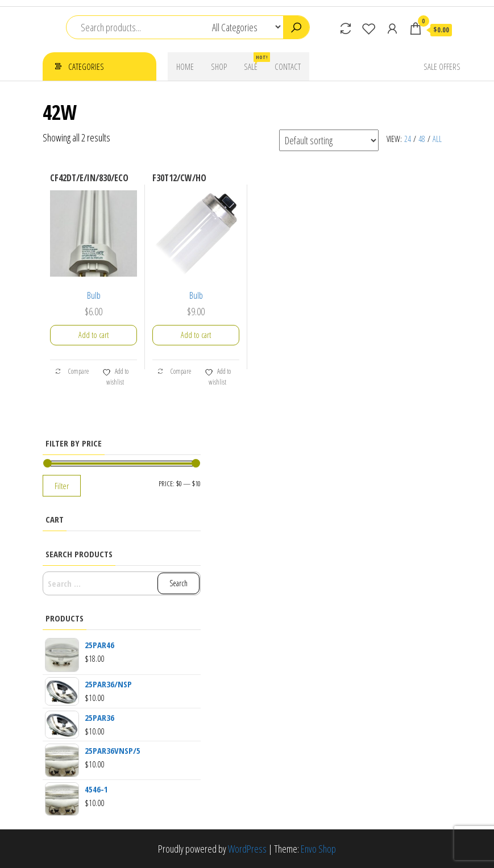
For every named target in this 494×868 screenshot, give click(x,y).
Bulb (94, 295)
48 (422, 139)
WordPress (247, 849)
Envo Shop (318, 849)
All (437, 139)
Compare (72, 371)
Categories (86, 66)
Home (185, 66)
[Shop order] (329, 140)
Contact (288, 66)
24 (408, 139)
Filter (62, 486)
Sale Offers (442, 66)
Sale (255, 62)
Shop (219, 66)
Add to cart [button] (94, 335)
